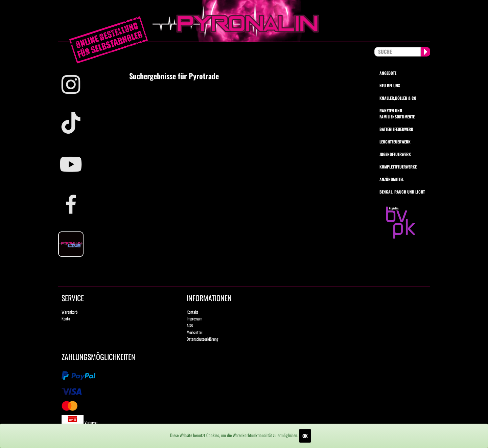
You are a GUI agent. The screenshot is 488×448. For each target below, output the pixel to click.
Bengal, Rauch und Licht (402, 192)
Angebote (388, 73)
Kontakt (192, 312)
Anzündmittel (392, 179)
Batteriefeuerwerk (396, 129)
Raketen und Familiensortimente (397, 113)
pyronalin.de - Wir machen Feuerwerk (244, 21)
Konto (66, 319)
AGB (190, 325)
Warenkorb (69, 312)
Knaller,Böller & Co (398, 98)
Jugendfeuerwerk (395, 154)
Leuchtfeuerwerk (395, 142)
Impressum (194, 319)
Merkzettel (195, 332)
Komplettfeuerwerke (398, 167)
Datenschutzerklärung (202, 339)
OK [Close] (305, 436)
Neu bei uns (390, 85)
